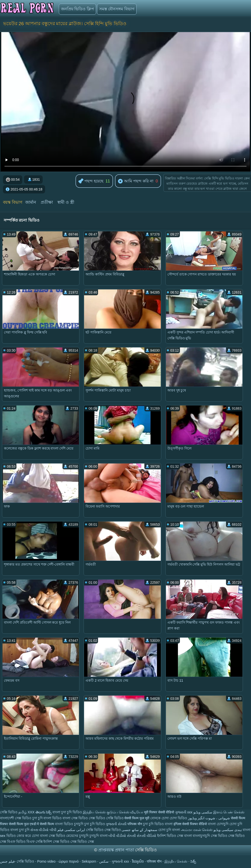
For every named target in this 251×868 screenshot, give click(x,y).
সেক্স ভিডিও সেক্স (82, 842)
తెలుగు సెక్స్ (44, 812)
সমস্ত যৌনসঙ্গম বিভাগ (117, 9)
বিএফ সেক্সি (35, 842)
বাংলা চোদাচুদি (219, 824)
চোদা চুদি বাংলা (170, 830)
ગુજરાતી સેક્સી (116, 824)
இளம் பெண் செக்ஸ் (229, 812)
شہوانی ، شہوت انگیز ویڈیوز (209, 818)
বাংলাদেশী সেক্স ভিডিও (16, 818)
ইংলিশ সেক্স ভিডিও (56, 842)
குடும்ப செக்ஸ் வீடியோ (125, 812)
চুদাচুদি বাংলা (99, 836)
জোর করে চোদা (28, 836)
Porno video (46, 861)
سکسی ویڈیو (203, 812)
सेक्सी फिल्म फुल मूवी (137, 818)
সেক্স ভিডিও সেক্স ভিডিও (228, 836)
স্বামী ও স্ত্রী (66, 202)
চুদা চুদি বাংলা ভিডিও (47, 818)
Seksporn (89, 861)
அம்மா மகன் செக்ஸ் (197, 830)
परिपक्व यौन (135, 824)
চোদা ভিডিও (179, 818)
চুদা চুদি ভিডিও (95, 824)
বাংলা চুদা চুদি (20, 830)
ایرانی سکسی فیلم (71, 830)
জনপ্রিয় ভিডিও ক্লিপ (77, 9)
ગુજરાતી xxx (184, 812)
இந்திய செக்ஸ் (94, 812)
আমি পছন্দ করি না (136, 181)
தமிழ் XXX (26, 812)
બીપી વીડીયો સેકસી (122, 836)
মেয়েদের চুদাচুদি (78, 836)
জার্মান (31, 202)
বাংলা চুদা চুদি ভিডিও (67, 812)
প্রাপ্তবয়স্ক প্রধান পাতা (117, 850)
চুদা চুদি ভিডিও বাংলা (158, 824)
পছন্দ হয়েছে (91, 181)
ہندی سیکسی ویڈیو (228, 830)
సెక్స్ (193, 861)
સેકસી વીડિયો (146, 836)
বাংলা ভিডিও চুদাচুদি (70, 824)
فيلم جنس (7, 861)
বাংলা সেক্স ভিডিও (76, 818)
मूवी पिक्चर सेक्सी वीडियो (160, 812)
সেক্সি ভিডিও (9, 812)
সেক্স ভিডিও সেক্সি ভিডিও (106, 818)
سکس (104, 861)
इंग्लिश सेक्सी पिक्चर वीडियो (190, 824)
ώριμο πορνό (69, 861)
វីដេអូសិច (138, 861)
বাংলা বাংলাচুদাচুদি (198, 836)
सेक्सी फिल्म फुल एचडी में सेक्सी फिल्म (32, 824)
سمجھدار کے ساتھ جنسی (140, 830)
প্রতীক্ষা (47, 202)
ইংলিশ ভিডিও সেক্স (171, 836)
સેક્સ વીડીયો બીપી (44, 830)
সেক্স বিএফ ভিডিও (13, 842)
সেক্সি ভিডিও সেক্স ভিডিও (104, 830)
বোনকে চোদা (159, 818)
